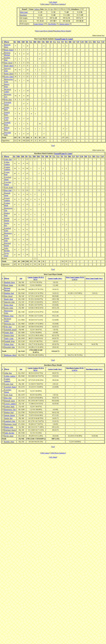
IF (51, 42)
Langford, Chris (8, 229)
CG (59, 42)
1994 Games (45, 4)
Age (21, 278)
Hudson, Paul (7, 214)
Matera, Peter (7, 86)
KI (15, 42)
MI (86, 42)
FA (67, 42)
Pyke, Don (8, 100)
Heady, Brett (9, 66)
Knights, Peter (9, 442)
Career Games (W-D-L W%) (36, 278)
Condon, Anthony (7, 168)
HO (39, 42)
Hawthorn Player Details (62, 31)
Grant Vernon (38, 24)
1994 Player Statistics (58, 4)
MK (19, 42)
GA (99, 42)
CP (74, 42)
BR (70, 42)
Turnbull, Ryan (8, 124)
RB (48, 42)
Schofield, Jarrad (8, 104)
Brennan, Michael (8, 54)
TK (43, 42)
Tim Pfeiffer (52, 24)
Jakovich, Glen (8, 70)
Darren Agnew (64, 24)
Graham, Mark (7, 204)
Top (53, 146)
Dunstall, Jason (8, 194)
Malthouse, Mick (10, 355)
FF (63, 42)
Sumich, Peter (7, 114)
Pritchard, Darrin (8, 244)
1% (90, 42)
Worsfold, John (10, 347)
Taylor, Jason (7, 255)
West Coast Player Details (44, 31)
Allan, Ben (8, 159)
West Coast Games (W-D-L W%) (75, 278)
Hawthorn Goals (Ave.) (94, 369)
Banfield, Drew (8, 46)
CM (82, 42)
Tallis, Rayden (7, 249)
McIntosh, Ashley (8, 91)
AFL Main (53, 2)
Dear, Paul (8, 190)
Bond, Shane (9, 50)
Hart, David (8, 63)
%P (103, 42)
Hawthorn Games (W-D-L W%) (75, 369)
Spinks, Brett (7, 109)
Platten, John (7, 239)
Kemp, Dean (9, 74)
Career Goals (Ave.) (55, 278)
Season (58, 39)
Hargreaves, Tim (10, 409)
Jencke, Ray (7, 224)
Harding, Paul (7, 59)
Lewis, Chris (9, 77)
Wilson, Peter (7, 129)
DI (27, 42)
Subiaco (37, 9)
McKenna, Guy (10, 324)
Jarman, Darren (7, 219)
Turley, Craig (7, 119)
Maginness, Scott (10, 424)
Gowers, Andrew (7, 199)
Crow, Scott (8, 187)
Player (7, 42)
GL (31, 42)
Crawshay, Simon (8, 183)
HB (23, 42)
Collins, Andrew (7, 163)
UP (78, 42)
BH (35, 42)
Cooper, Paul (7, 173)
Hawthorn (23, 15)
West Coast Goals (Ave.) (94, 278)
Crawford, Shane (8, 178)
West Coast (24, 12)
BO (95, 42)
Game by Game (67, 39)
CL (55, 42)
